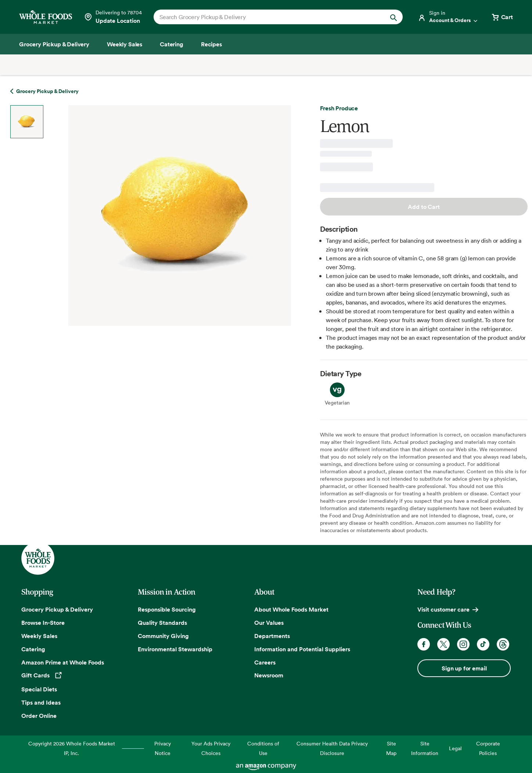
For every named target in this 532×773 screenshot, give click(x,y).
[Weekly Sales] (125, 44)
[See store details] (113, 17)
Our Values (269, 623)
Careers (265, 662)
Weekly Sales (39, 636)
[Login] (448, 17)
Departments (272, 636)
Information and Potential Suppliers (302, 649)
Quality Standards (162, 623)
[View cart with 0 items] (502, 17)
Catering (33, 649)
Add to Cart (424, 207)
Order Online (39, 716)
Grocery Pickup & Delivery (57, 609)
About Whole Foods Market (291, 609)
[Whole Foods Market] (46, 17)
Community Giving (163, 636)
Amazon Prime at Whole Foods (63, 662)
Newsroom (269, 675)
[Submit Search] (393, 17)
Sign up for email (464, 668)
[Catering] (172, 44)
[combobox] (266, 17)
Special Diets (39, 689)
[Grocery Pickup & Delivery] (54, 44)
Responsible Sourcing (167, 609)
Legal (455, 748)
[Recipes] (211, 44)
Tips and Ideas (41, 702)
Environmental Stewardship (175, 649)
